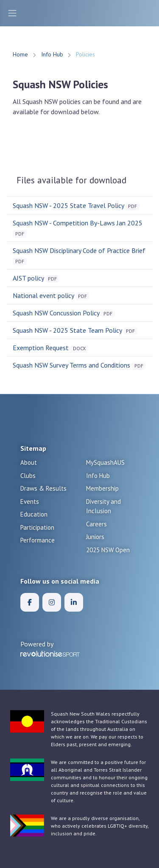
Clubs (28, 476)
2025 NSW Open (108, 550)
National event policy (43, 295)
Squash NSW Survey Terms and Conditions (71, 365)
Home (20, 54)
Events (30, 501)
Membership (102, 488)
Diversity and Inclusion (103, 506)
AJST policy (28, 278)
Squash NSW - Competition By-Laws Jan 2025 (78, 223)
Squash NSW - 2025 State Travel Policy (68, 205)
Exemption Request (41, 348)
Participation (37, 527)
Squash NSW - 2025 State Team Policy (67, 330)
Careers (96, 524)
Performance (38, 540)
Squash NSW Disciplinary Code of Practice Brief (79, 250)
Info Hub (52, 54)
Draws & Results (43, 488)
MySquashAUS (105, 462)
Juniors (95, 537)
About (29, 462)
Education (34, 514)
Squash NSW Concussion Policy (56, 313)
